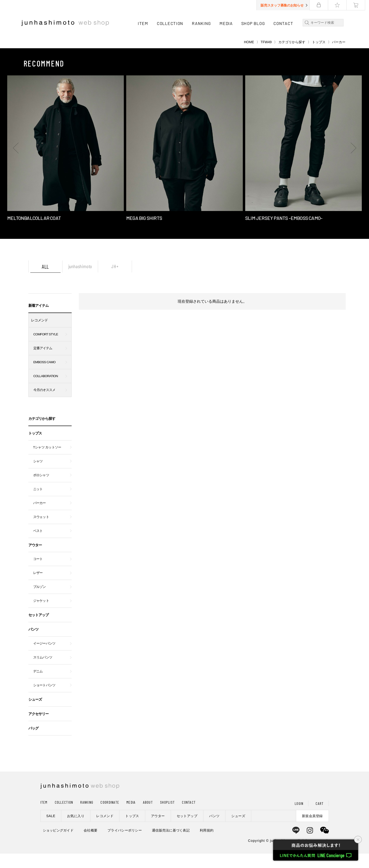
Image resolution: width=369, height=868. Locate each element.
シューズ (35, 714)
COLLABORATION (46, 390)
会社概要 (91, 845)
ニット (38, 503)
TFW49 (266, 56)
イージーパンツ (44, 658)
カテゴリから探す (292, 56)
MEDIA (228, 23)
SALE (51, 830)
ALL (45, 281)
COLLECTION (172, 23)
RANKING (203, 23)
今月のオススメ (44, 404)
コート (38, 573)
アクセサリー (39, 728)
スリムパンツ (43, 672)
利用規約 (207, 845)
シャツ (38, 476)
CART (320, 818)
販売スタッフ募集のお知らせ (286, 5)
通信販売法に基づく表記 (171, 845)
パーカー (40, 517)
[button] (17, 163)
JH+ (115, 281)
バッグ (33, 743)
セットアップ (39, 629)
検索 (308, 23)
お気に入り (76, 830)
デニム (38, 686)
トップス (319, 56)
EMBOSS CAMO (44, 377)
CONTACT (285, 23)
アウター (35, 559)
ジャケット (41, 615)
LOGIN (299, 818)
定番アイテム (43, 363)
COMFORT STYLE (46, 349)
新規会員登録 (312, 830)
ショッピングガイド (58, 845)
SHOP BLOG (255, 23)
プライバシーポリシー (125, 845)
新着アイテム (39, 320)
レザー (38, 587)
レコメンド (40, 335)
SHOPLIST (167, 817)
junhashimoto (80, 281)
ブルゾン (40, 601)
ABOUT (148, 817)
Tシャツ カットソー (47, 462)
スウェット (41, 531)
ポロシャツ (41, 490)
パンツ (33, 644)
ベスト (38, 545)
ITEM (145, 23)
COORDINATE (110, 817)
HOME (249, 56)
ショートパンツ (44, 700)
